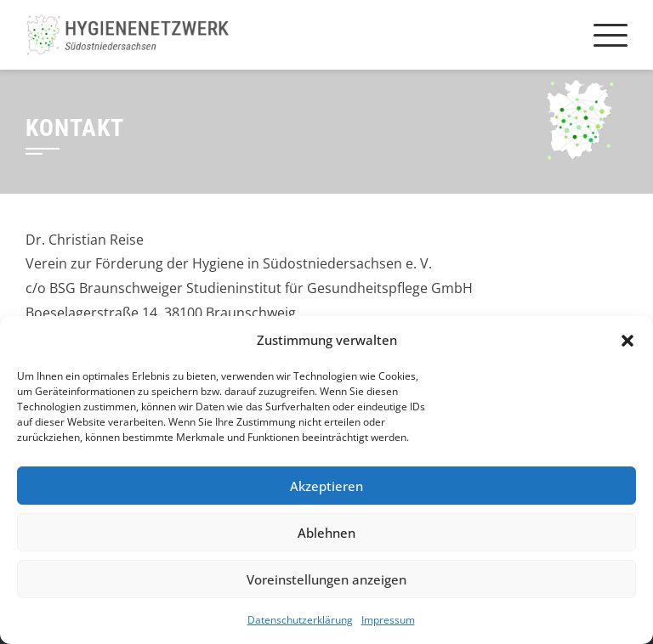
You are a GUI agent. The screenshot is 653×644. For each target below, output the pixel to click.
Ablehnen (326, 533)
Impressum (388, 620)
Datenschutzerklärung (300, 620)
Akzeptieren (326, 486)
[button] (627, 341)
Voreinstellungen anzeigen (326, 579)
